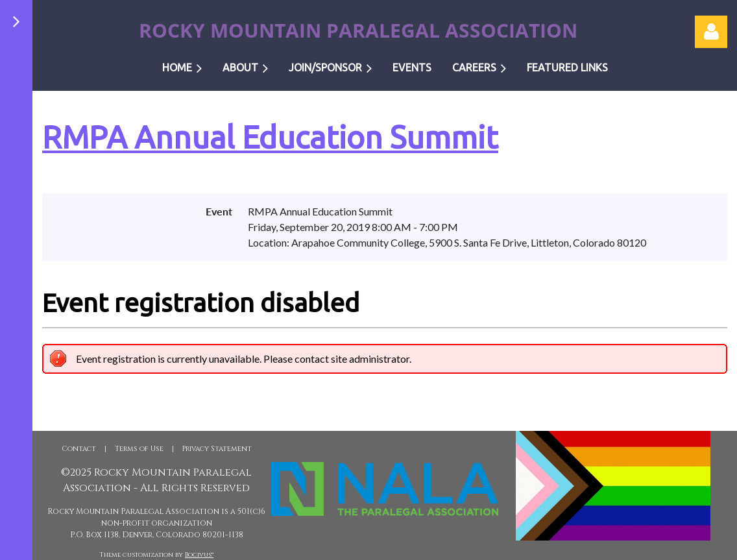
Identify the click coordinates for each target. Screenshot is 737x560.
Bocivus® (199, 555)
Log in (711, 32)
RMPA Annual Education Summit (270, 137)
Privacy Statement (217, 449)
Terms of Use (139, 449)
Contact (79, 449)
